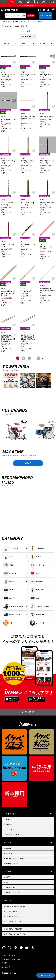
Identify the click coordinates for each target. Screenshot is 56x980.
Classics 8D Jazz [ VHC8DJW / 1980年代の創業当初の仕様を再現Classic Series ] (8, 338)
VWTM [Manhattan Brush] (47, 76)
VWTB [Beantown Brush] (8, 120)
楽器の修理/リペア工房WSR (13, 929)
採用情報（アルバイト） (12, 892)
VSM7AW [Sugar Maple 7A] (8, 162)
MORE (28, 463)
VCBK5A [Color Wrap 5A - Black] (47, 162)
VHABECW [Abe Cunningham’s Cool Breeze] (28, 119)
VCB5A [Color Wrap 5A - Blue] (47, 204)
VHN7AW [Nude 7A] (47, 117)
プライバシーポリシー (10, 955)
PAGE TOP (30, 712)
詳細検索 (31, 16)
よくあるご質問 (9, 829)
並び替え (7, 43)
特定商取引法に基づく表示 (12, 959)
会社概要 (7, 877)
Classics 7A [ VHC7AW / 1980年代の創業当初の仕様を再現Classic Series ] (28, 338)
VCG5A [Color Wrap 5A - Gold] (28, 204)
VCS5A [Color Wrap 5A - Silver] (8, 204)
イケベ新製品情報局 (10, 911)
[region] (28, 431)
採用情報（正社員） (10, 887)
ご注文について (9, 819)
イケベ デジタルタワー (11, 916)
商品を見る (46, 975)
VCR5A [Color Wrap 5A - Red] (8, 245)
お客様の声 (8, 848)
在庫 (24, 43)
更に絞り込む (27, 36)
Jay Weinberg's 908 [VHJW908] (28, 292)
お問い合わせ (8, 853)
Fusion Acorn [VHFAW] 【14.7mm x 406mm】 (48, 291)
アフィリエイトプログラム (13, 834)
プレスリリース (7, 967)
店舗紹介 (7, 882)
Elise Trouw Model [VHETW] (47, 248)
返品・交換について (10, 824)
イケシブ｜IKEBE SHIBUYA (13, 922)
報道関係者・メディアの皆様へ (14, 858)
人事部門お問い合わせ (11, 863)
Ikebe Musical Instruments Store (14, 906)
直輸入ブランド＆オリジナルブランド (16, 934)
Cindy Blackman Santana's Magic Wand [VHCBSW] (8, 293)
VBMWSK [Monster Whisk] (28, 76)
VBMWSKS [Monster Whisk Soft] (8, 76)
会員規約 (5, 963)
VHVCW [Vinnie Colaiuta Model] (28, 162)
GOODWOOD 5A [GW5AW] (28, 245)
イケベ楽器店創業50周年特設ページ (28, 5)
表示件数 (43, 43)
